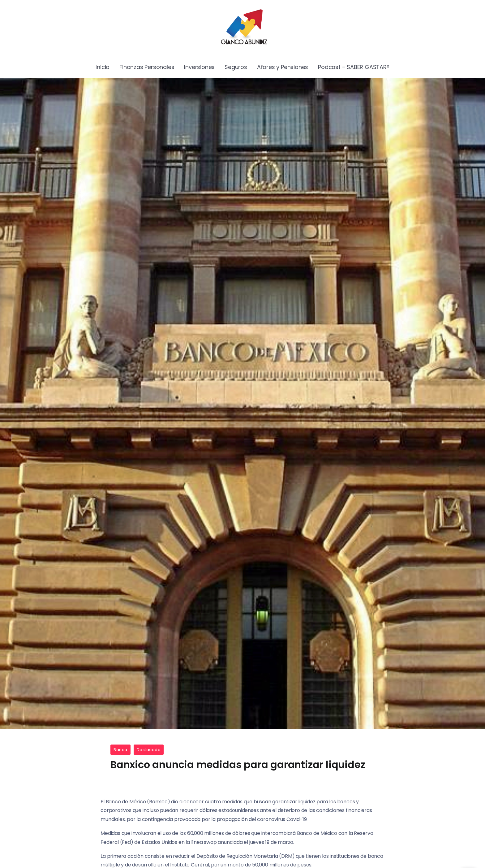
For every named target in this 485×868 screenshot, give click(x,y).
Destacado (149, 750)
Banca (120, 750)
